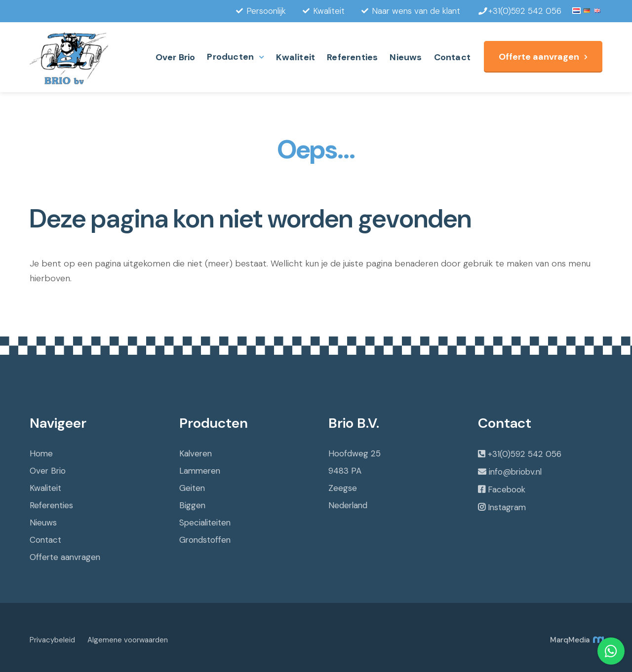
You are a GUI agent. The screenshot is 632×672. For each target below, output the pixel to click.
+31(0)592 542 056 (525, 454)
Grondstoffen (205, 540)
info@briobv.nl (515, 472)
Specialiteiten (205, 523)
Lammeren (200, 471)
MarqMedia (576, 640)
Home (41, 453)
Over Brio (176, 57)
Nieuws (406, 57)
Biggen (192, 505)
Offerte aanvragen (539, 57)
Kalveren (196, 453)
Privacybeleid (52, 640)
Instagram (507, 507)
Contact (452, 57)
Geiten (192, 488)
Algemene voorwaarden (128, 640)
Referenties (352, 57)
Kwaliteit (296, 57)
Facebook (507, 489)
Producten (230, 57)
